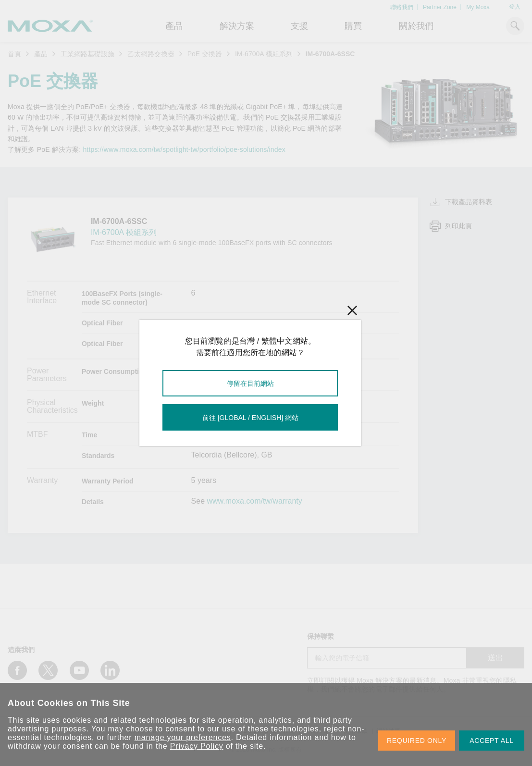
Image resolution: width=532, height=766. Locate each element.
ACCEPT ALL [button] (492, 741)
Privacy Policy (197, 746)
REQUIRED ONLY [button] (417, 741)
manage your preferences (183, 737)
